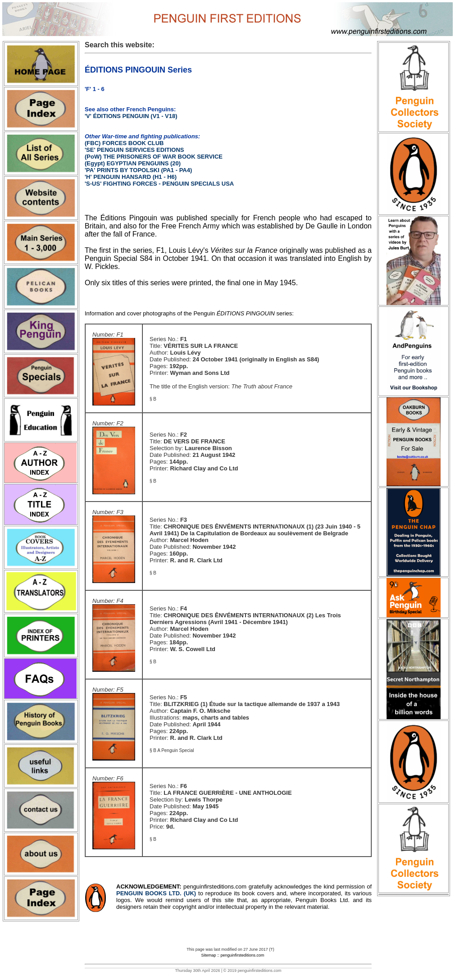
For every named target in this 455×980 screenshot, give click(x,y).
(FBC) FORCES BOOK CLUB (124, 143)
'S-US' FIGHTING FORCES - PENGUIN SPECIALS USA (159, 184)
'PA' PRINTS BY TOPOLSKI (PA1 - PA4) (138, 170)
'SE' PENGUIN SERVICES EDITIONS (134, 150)
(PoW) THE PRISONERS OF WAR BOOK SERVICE (154, 157)
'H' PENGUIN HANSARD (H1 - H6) (131, 177)
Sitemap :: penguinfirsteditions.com (232, 955)
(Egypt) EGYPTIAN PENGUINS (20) (133, 163)
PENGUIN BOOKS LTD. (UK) (157, 893)
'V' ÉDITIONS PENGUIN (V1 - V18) (131, 116)
